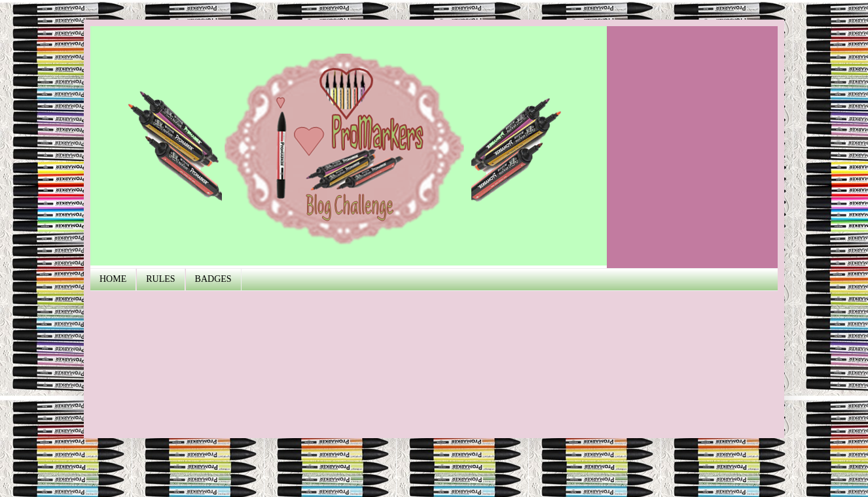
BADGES (213, 279)
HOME (113, 279)
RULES (160, 279)
